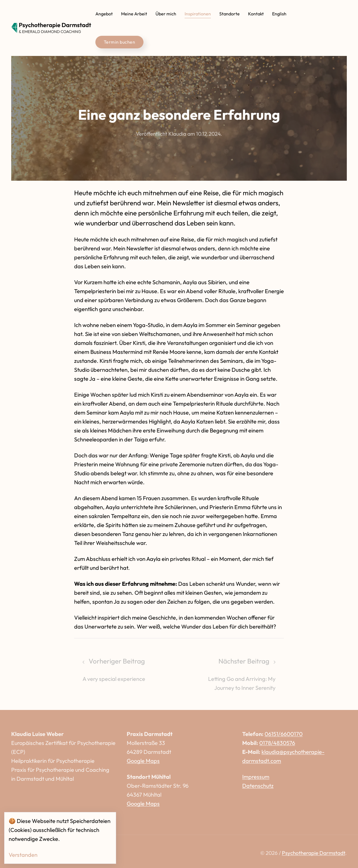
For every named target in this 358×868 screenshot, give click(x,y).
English (279, 14)
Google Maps (143, 761)
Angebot (104, 14)
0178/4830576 (277, 743)
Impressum (256, 777)
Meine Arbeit (134, 14)
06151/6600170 (284, 734)
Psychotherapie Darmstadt (314, 853)
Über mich (166, 14)
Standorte (229, 14)
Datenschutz (258, 786)
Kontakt (256, 14)
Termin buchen (120, 42)
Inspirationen (198, 14)
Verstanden (23, 855)
